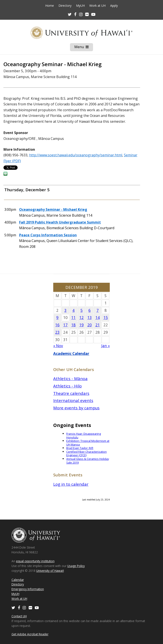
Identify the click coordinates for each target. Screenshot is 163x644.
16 (57, 325)
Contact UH (19, 616)
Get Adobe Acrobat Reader (30, 634)
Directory (65, 6)
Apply (114, 6)
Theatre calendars (71, 393)
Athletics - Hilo (67, 386)
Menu (84, 48)
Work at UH (97, 6)
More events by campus (76, 408)
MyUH (80, 6)
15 (106, 318)
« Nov (58, 346)
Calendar (18, 580)
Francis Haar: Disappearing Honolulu (84, 436)
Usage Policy (76, 566)
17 (65, 325)
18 (73, 325)
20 (90, 325)
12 (81, 318)
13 (90, 318)
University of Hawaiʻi (50, 571)
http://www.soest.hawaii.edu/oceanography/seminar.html (76, 155)
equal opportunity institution (35, 561)
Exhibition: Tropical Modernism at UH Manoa (88, 443)
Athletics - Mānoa (70, 378)
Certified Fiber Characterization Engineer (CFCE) (86, 454)
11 (73, 318)
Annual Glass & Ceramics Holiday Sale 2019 (88, 461)
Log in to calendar (71, 484)
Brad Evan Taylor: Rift (80, 448)
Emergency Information (28, 589)
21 (98, 325)
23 (57, 332)
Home (50, 6)
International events (73, 400)
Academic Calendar (71, 354)
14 (98, 318)
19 (81, 325)
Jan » (106, 346)
